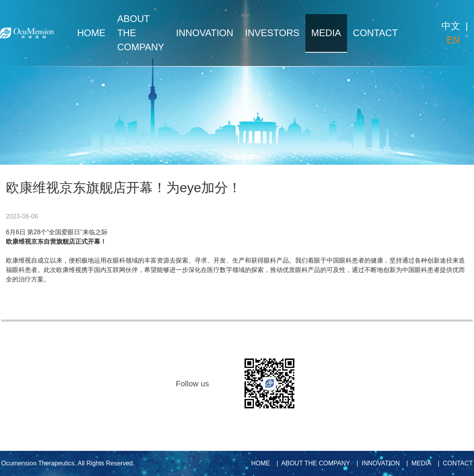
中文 (451, 26)
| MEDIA (417, 463)
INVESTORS (272, 33)
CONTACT (375, 33)
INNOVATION (205, 33)
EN (453, 40)
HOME (91, 33)
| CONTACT (454, 463)
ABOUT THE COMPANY (141, 33)
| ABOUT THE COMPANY (311, 463)
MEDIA (326, 33)
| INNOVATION (376, 463)
